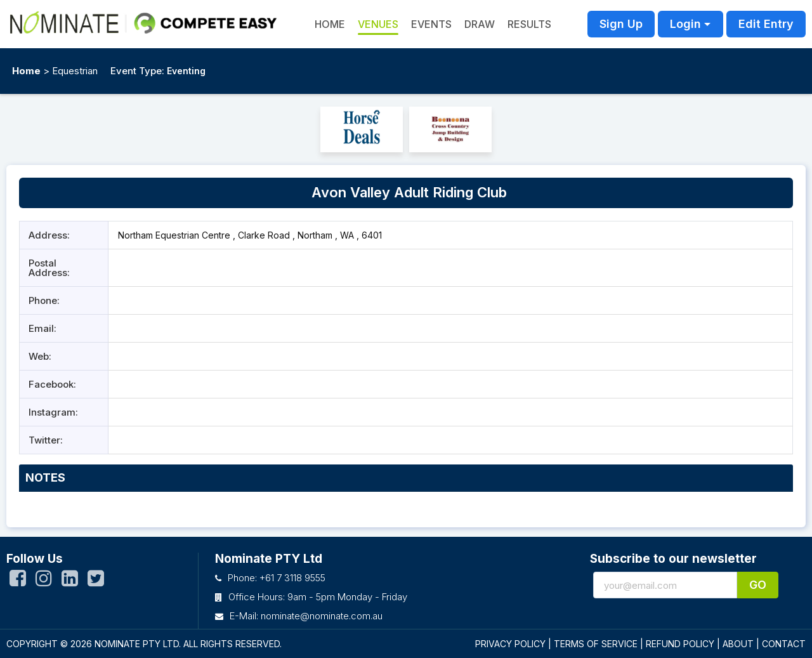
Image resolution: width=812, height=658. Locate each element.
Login (685, 24)
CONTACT (784, 644)
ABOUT (738, 644)
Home (26, 71)
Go (758, 585)
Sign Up (621, 24)
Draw (480, 24)
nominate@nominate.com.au (322, 616)
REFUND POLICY (680, 644)
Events (431, 24)
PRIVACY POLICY (510, 644)
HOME (330, 24)
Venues (378, 24)
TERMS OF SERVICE (596, 644)
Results (529, 24)
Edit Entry (766, 24)
